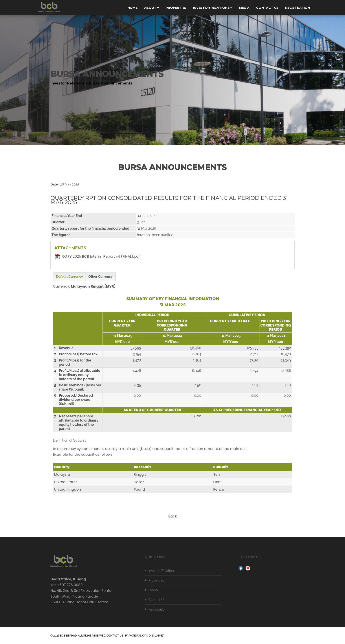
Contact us (267, 8)
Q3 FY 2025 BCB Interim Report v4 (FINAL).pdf (101, 256)
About (152, 8)
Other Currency (101, 277)
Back (173, 516)
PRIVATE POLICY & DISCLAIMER (145, 636)
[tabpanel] (172, 79)
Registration (298, 8)
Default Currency (69, 277)
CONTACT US (115, 636)
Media (244, 8)
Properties (176, 8)
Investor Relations (213, 8)
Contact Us (157, 600)
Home (132, 8)
